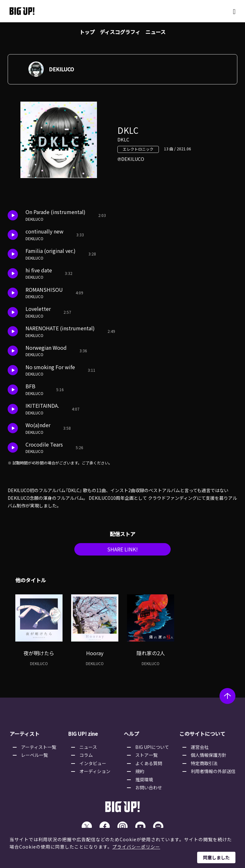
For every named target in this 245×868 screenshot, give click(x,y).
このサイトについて (202, 736)
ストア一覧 (146, 757)
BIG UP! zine (83, 736)
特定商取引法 (204, 765)
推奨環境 (144, 781)
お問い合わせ (149, 789)
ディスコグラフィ (120, 32)
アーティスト (25, 736)
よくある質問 (149, 765)
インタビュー (93, 765)
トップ (87, 32)
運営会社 (200, 749)
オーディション (95, 773)
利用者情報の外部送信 (213, 773)
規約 (140, 773)
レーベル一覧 (34, 757)
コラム (86, 757)
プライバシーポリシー (136, 847)
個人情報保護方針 (209, 757)
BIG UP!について (152, 749)
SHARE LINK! (122, 551)
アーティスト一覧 (39, 749)
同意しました (216, 857)
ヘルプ (131, 736)
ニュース (156, 32)
